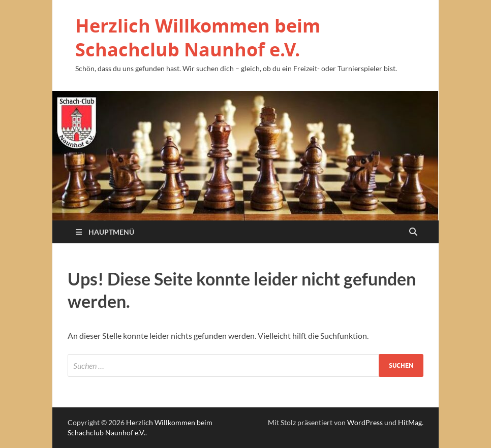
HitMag (410, 422)
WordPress (365, 422)
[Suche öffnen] (413, 232)
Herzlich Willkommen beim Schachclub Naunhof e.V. (198, 38)
